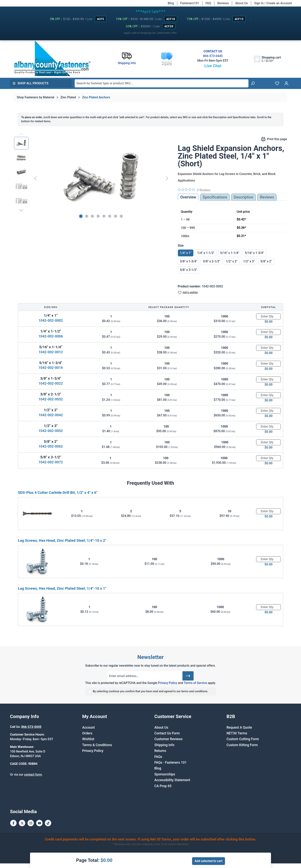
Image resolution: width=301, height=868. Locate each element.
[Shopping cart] (267, 59)
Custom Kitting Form (242, 745)
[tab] (243, 197)
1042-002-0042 (51, 415)
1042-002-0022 (51, 383)
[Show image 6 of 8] (110, 216)
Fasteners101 (190, 3)
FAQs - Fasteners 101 (171, 763)
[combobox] (162, 83)
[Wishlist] (277, 83)
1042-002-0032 (51, 399)
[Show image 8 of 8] (121, 216)
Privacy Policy (167, 683)
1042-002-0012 (51, 352)
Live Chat (213, 66)
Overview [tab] (188, 197)
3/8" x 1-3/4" (189, 261)
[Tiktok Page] (48, 823)
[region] (92, 178)
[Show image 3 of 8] (92, 216)
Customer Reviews (168, 739)
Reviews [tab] (267, 197)
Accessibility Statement (172, 780)
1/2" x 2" (232, 261)
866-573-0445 (213, 56)
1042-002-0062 (51, 446)
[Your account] (286, 83)
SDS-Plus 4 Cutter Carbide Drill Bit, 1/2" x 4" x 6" (58, 493)
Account (88, 727)
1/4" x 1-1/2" (206, 253)
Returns (160, 751)
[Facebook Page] (13, 823)
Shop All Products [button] (30, 83)
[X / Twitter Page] (22, 823)
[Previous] (35, 178)
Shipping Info (164, 745)
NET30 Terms (237, 733)
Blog (171, 3)
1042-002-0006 (51, 336)
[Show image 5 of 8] (104, 216)
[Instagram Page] (31, 823)
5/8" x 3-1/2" (189, 270)
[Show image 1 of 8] (81, 216)
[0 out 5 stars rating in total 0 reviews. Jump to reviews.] (194, 190)
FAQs (158, 757)
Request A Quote (239, 727)
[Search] (253, 83)
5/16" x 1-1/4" (230, 253)
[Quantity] (268, 316)
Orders (87, 733)
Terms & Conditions (97, 745)
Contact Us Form (167, 733)
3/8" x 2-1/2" (212, 261)
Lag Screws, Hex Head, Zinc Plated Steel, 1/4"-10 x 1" (62, 588)
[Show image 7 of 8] (115, 216)
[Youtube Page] (39, 823)
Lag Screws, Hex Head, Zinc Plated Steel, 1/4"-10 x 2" (62, 540)
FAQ (208, 3)
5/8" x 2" (266, 261)
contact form (33, 775)
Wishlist (88, 739)
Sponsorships (165, 774)
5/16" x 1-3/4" (255, 253)
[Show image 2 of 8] (87, 216)
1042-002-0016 (51, 368)
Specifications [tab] (215, 197)
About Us (242, 3)
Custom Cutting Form (243, 739)
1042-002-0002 (51, 320)
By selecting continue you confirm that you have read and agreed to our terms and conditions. (150, 691)
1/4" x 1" (186, 253)
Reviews (223, 3)
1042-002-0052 (51, 431)
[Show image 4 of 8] (98, 216)
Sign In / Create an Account (273, 3)
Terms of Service (195, 683)
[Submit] (188, 676)
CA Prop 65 (163, 786)
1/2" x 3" (249, 261)
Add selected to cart (208, 861)
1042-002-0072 (51, 462)
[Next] (167, 178)
